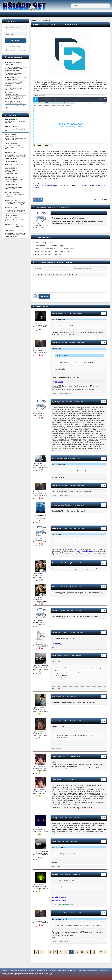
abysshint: (59, 382)
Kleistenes (55, 721)
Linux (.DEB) (56, 644)
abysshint (55, 402)
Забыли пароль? (10, 50)
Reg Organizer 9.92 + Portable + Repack (15, 107)
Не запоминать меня (13, 46)
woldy (53, 697)
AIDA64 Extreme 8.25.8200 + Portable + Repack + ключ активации (14, 84)
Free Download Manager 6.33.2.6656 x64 (55, 186)
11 (82, 952)
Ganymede (55, 874)
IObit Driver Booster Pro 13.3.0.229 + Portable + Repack (14, 102)
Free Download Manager (85, 551)
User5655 (55, 632)
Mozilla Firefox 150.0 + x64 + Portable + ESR (14, 63)
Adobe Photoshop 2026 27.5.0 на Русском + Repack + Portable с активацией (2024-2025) (15, 69)
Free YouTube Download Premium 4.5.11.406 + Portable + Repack (54, 249)
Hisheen (54, 313)
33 (101, 952)
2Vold (53, 563)
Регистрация (23, 50)
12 (87, 952)
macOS (54, 647)
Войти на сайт (16, 41)
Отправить (44, 296)
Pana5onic (55, 343)
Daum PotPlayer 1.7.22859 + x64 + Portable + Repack (15, 74)
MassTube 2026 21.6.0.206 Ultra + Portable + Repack (15, 78)
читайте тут (79, 224)
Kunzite (54, 756)
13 (93, 952)
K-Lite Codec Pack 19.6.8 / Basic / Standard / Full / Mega (15, 93)
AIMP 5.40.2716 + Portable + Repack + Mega (14, 89)
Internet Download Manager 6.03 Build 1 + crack (49, 255)
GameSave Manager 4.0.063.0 (44, 243)
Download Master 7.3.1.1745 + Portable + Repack (50, 246)
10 (77, 952)
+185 (38, 200)
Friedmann (55, 611)
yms (53, 458)
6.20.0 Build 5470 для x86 (88, 186)
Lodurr (54, 818)
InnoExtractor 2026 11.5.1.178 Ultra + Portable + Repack (14, 98)
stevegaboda (56, 505)
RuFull (54, 656)
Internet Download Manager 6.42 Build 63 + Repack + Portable (53, 252)
